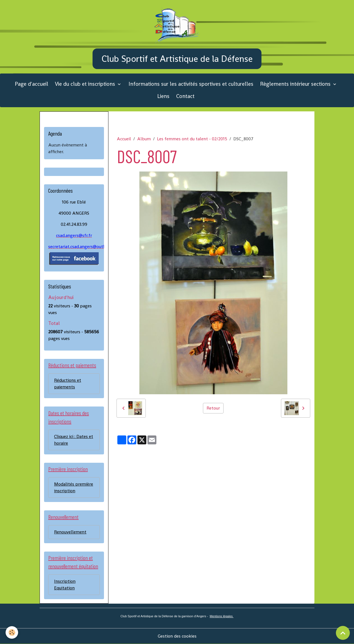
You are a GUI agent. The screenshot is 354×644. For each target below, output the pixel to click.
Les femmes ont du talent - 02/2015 (192, 139)
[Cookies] (12, 632)
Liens (163, 96)
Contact (185, 96)
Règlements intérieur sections (296, 84)
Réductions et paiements (68, 384)
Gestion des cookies (177, 636)
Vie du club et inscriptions (86, 84)
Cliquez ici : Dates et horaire (74, 440)
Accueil (124, 139)
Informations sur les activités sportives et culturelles (191, 84)
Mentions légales (222, 616)
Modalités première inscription (74, 487)
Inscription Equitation (65, 585)
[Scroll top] (343, 633)
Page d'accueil (31, 84)
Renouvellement (70, 532)
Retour (213, 408)
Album (144, 139)
